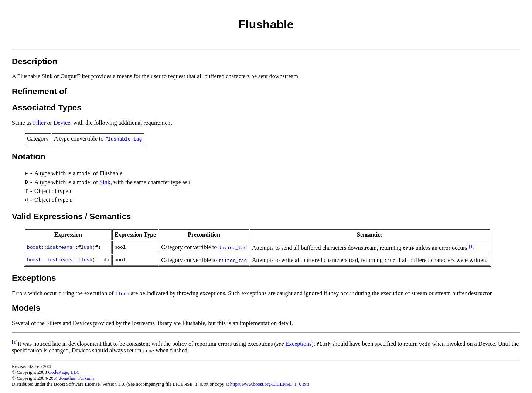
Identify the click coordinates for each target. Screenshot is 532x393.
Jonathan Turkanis (77, 378)
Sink (105, 182)
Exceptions (298, 344)
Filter (39, 123)
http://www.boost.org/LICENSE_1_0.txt (269, 384)
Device (62, 123)
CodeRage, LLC (64, 372)
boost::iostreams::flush (60, 247)
